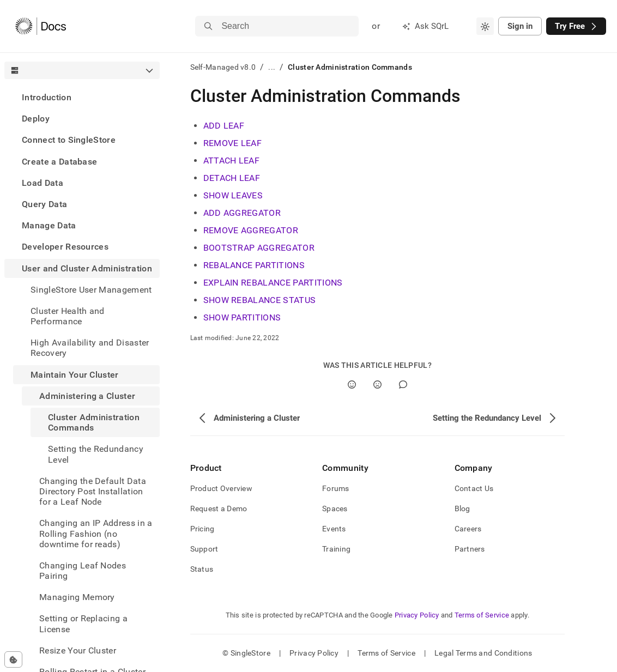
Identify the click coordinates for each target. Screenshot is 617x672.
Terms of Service (482, 615)
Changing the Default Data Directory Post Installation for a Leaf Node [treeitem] (93, 491)
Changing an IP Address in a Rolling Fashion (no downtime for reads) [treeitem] (96, 533)
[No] (377, 385)
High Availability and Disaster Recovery (90, 348)
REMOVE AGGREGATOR (251, 230)
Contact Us (474, 488)
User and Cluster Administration (87, 268)
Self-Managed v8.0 (223, 67)
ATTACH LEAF (232, 161)
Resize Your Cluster (78, 650)
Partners (470, 549)
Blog (462, 508)
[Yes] (352, 385)
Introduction (47, 97)
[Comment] (403, 385)
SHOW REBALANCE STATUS (260, 300)
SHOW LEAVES (233, 195)
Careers (468, 529)
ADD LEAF (224, 126)
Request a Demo (219, 508)
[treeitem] (82, 97)
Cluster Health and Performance (68, 316)
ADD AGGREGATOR (242, 213)
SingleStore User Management (91, 290)
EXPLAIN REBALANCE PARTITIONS (273, 283)
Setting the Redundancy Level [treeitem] (96, 454)
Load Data (43, 183)
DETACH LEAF (232, 178)
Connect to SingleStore (69, 140)
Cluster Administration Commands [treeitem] (94, 422)
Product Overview (221, 488)
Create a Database (59, 162)
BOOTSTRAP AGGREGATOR (259, 248)
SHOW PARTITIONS (242, 317)
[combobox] (485, 26)
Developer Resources (65, 247)
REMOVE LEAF (233, 143)
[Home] (41, 26)
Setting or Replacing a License (83, 623)
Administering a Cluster (87, 396)
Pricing (202, 529)
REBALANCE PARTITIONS (254, 265)
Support (204, 549)
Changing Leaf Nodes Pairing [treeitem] (83, 571)
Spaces (335, 508)
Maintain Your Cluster (75, 375)
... (272, 67)
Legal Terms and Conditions (483, 653)
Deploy (36, 119)
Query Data (44, 204)
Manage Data (49, 225)
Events (334, 529)
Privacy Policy (417, 615)
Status (202, 569)
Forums (336, 488)
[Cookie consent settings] (13, 659)
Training (336, 549)
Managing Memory (77, 597)
